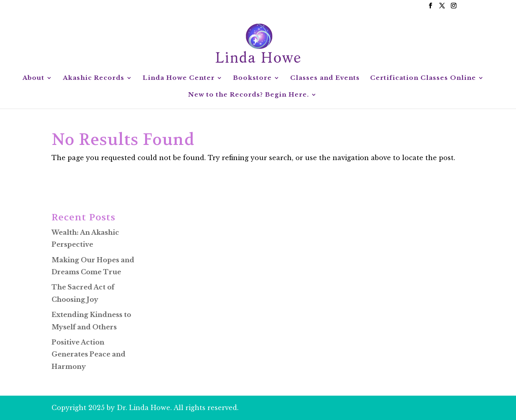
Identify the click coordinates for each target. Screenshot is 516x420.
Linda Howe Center (179, 78)
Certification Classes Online (423, 78)
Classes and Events (325, 78)
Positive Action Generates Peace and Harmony (89, 354)
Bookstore (252, 78)
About (33, 78)
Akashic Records (94, 78)
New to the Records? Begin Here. (249, 95)
